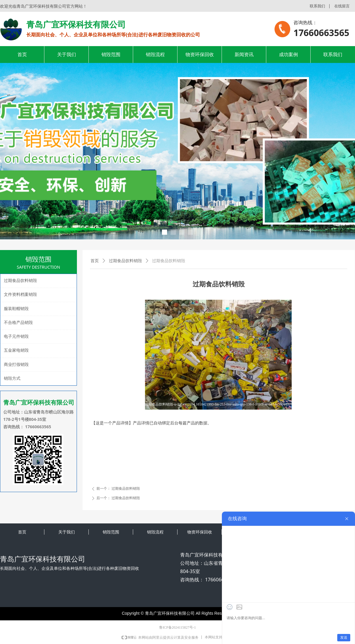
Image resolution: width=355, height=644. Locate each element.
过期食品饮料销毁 (125, 261)
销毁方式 (12, 378)
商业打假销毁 (16, 365)
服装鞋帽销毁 (16, 309)
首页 (95, 261)
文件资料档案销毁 (20, 295)
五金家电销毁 (16, 350)
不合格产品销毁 (18, 323)
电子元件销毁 (16, 336)
